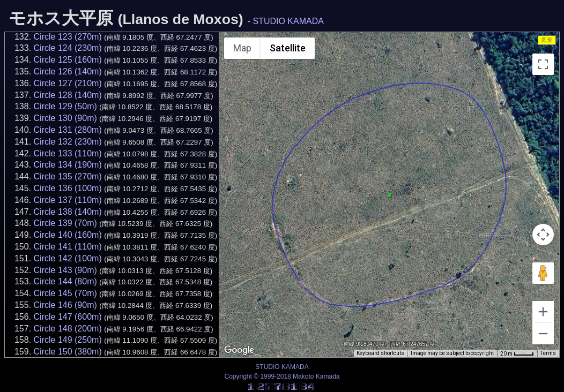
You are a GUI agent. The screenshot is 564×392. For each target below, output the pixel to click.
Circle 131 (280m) (68, 130)
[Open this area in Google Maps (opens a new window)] (239, 350)
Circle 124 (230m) (68, 48)
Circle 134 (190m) (68, 165)
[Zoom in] (543, 312)
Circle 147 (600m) (68, 317)
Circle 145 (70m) (65, 293)
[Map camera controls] (543, 235)
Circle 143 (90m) (65, 270)
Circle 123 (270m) (68, 37)
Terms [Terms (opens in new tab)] (548, 353)
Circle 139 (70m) (65, 223)
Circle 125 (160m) (68, 60)
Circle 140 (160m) (68, 235)
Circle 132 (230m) (68, 142)
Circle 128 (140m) (68, 95)
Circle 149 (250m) (68, 340)
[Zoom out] (543, 334)
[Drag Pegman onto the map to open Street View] (543, 273)
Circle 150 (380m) (68, 352)
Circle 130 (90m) (65, 118)
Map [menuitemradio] (242, 48)
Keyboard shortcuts (380, 353)
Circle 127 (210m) (68, 83)
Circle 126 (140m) (68, 71)
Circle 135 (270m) (68, 176)
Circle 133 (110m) (68, 153)
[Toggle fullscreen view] (543, 64)
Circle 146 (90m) (65, 305)
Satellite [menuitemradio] (288, 48)
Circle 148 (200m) (68, 329)
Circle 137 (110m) (68, 200)
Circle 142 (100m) (68, 258)
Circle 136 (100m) (68, 188)
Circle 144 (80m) (65, 281)
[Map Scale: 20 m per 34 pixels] (517, 353)
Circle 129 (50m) (65, 106)
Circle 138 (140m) (68, 212)
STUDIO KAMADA (288, 21)
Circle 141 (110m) (68, 247)
